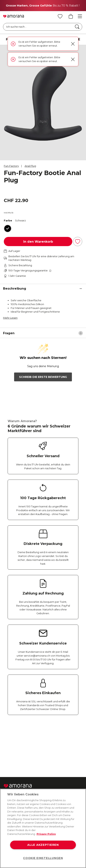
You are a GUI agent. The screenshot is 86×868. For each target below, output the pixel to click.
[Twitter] (39, 746)
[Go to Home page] (14, 16)
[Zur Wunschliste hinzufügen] (78, 242)
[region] (43, 828)
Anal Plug (30, 166)
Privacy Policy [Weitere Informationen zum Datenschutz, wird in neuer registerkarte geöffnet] (46, 834)
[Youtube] (54, 746)
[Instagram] (24, 746)
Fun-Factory (11, 166)
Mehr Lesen (10, 318)
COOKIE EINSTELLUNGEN (43, 858)
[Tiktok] (69, 746)
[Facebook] (8, 746)
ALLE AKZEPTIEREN (43, 845)
